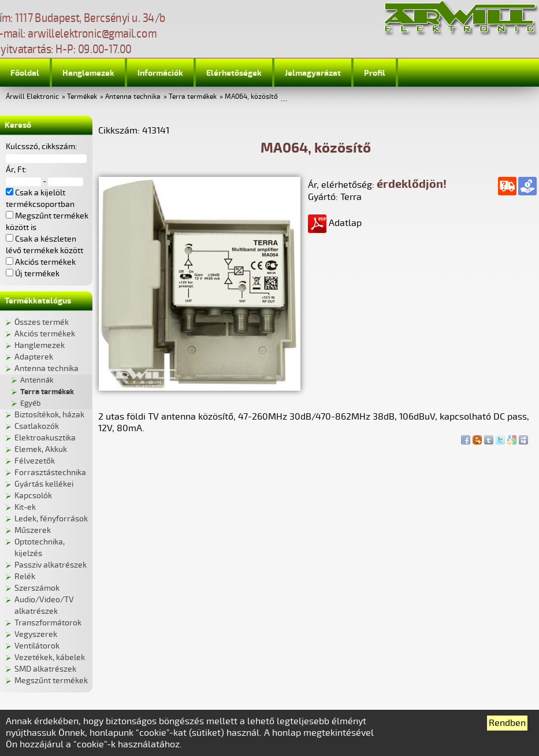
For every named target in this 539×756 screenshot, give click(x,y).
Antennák (37, 380)
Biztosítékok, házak (49, 415)
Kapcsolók (33, 496)
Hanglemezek (88, 73)
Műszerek (33, 530)
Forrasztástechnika (50, 472)
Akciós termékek (45, 334)
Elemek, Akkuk (41, 449)
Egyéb (30, 403)
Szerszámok (37, 588)
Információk (160, 73)
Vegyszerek (36, 634)
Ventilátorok (37, 646)
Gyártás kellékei (44, 484)
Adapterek (34, 357)
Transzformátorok (48, 623)
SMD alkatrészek (45, 669)
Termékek (82, 97)
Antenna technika (133, 97)
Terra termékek (193, 97)
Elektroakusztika (45, 438)
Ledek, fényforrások (51, 519)
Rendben (507, 723)
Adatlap (335, 223)
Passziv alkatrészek (51, 565)
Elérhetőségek (234, 73)
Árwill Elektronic (32, 97)
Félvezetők (35, 461)
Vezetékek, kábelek (50, 657)
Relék (25, 577)
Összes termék (42, 322)
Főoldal (25, 73)
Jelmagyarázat (313, 73)
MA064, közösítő (251, 97)
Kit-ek (25, 507)
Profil (375, 73)
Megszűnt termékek (51, 681)
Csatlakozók (37, 426)
